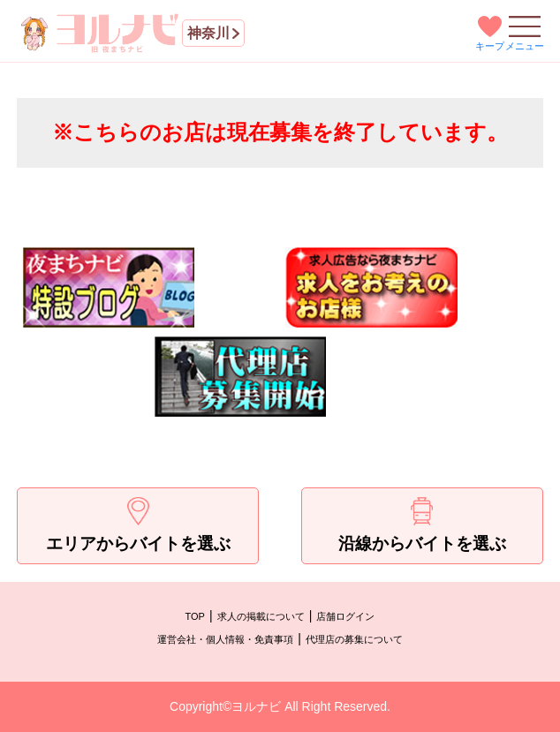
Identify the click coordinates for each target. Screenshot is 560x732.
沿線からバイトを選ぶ (422, 525)
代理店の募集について (354, 639)
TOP (195, 616)
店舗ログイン (345, 616)
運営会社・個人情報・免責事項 (225, 639)
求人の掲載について (261, 616)
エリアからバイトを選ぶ (138, 525)
